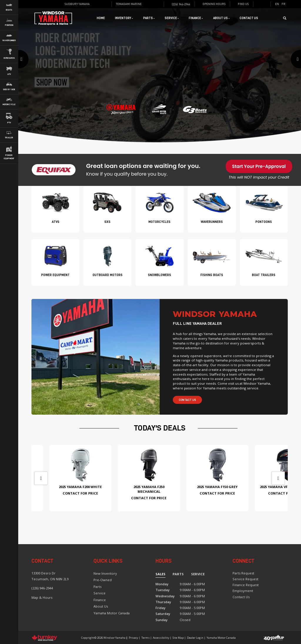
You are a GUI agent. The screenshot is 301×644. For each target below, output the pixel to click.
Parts (97, 587)
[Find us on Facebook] (100, 4)
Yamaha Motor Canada (112, 613)
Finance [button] (196, 18)
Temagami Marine (129, 4)
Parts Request (243, 573)
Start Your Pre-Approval (259, 166)
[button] (39, 76)
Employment (243, 591)
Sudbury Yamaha (77, 4)
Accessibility (161, 638)
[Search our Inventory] (286, 18)
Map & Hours (42, 597)
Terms (146, 638)
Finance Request (246, 585)
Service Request (245, 579)
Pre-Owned (103, 580)
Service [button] (172, 18)
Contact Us (249, 18)
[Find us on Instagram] (106, 4)
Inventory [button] (124, 18)
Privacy (133, 638)
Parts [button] (149, 18)
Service (100, 593)
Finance (100, 600)
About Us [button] (221, 18)
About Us (101, 606)
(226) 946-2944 (42, 588)
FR (284, 4)
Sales (160, 574)
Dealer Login (195, 638)
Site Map (178, 638)
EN (277, 4)
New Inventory (105, 573)
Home (101, 18)
